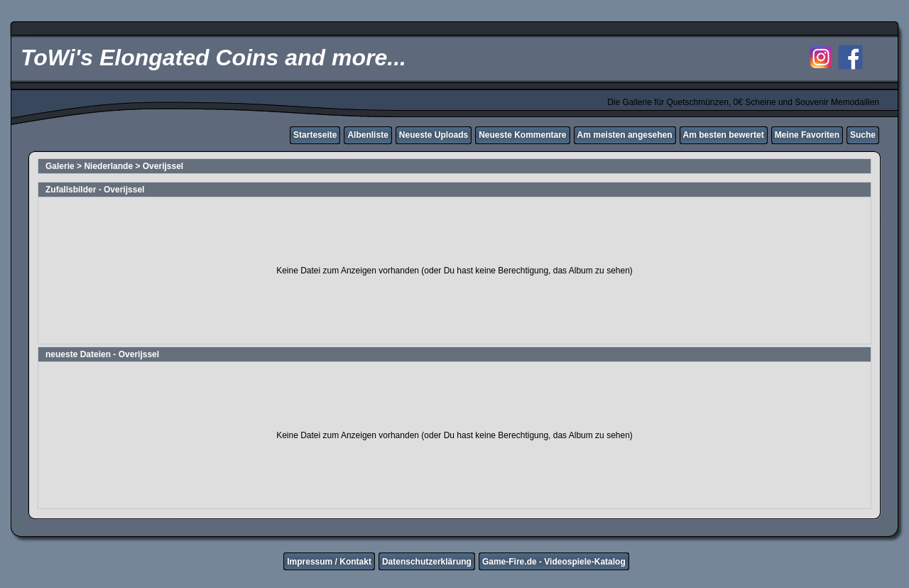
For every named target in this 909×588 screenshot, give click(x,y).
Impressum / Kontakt (329, 562)
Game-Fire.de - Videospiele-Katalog (554, 562)
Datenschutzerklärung (427, 562)
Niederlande (108, 166)
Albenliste (368, 135)
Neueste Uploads (434, 135)
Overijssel (163, 166)
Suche (863, 135)
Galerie (60, 166)
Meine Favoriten (807, 135)
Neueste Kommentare (522, 135)
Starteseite (315, 135)
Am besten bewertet (724, 135)
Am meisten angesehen (625, 135)
